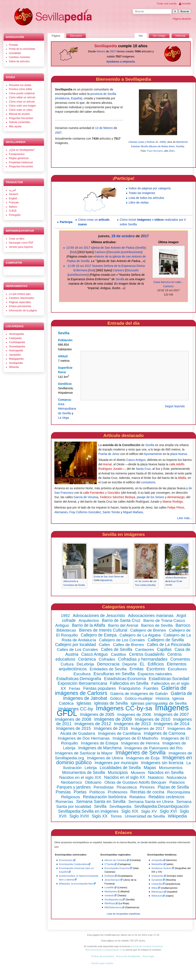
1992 (65, 616)
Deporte (130, 664)
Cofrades (107, 659)
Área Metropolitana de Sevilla (67, 409)
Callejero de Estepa (99, 635)
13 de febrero (104, 128)
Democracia (108, 664)
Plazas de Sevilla (173, 787)
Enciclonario (66, 860)
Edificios (156, 664)
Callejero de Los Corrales (122, 640)
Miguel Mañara (133, 512)
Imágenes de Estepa (100, 743)
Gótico (116, 698)
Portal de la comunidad (22, 49)
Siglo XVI (168, 811)
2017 (145, 236)
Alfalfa (182, 478)
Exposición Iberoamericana (82, 683)
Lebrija (91, 768)
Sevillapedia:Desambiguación (162, 806)
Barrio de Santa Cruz (121, 620)
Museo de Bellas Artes (162, 146)
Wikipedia (177, 816)
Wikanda (14, 367)
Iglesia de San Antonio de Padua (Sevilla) (119, 248)
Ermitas (137, 669)
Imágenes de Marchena (100, 748)
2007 (113, 51)
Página (56, 36)
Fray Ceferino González (85, 512)
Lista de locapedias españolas (123, 914)
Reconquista (178, 792)
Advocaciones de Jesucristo (99, 615)
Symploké (157, 880)
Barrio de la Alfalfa (89, 625)
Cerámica (87, 659)
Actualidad (15, 53)
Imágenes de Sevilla (141, 753)
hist (73, 252)
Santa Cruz (143, 469)
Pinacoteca (127, 787)
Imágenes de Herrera (140, 743)
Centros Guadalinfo (147, 654)
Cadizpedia (15, 338)
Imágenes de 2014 (172, 724)
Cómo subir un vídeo (21, 110)
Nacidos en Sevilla (166, 772)
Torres (116, 816)
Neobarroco (71, 782)
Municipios (118, 772)
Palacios (177, 782)
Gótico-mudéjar (139, 698)
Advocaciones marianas (151, 615)
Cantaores (145, 649)
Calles (104, 645)
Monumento (70, 581)
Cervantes (68, 585)
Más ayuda (15, 126)
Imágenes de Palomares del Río (154, 748)
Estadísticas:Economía (125, 679)
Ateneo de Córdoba (115, 860)
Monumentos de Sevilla (83, 772)
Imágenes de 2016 (111, 728)
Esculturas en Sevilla (114, 674)
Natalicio (156, 777)
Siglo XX (100, 816)
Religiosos (71, 797)
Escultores (177, 669)
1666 (162, 142)
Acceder (186, 4)
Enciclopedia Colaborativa (73, 864)
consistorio (148, 482)
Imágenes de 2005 (97, 714)
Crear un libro (17, 239)
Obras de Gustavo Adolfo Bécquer (135, 782)
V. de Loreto (142, 581)
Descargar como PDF (21, 243)
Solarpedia (157, 876)
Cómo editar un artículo (22, 97)
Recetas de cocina (147, 792)
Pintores (147, 787)
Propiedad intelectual (21, 162)
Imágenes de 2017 (148, 728)
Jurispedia (157, 860)
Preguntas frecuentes (21, 118)
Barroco (183, 625)
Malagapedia (16, 359)
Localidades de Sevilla (120, 768)
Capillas (164, 649)
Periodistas (104, 787)
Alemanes (61, 512)
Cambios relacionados (22, 298)
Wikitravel (157, 896)
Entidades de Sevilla (108, 669)
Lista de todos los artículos (146, 198)
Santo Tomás (111, 512)
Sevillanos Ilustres (161, 868)
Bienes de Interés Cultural (103, 630)
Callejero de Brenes (148, 630)
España (76, 98)
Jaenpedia (15, 355)
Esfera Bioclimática (176, 578)
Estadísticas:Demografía (79, 679)
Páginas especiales (20, 302)
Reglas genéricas (19, 158)
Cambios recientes (19, 57)
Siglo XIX (130, 811)
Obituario (93, 782)
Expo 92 (175, 581)
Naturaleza (177, 777)
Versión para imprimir (21, 247)
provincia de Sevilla (103, 94)
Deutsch (14, 194)
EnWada (109, 876)
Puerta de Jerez (109, 454)
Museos (138, 773)
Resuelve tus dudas (20, 85)
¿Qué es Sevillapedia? (22, 150)
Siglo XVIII (79, 816)
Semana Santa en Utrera (151, 802)
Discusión (114, 252)
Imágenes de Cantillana (119, 733)
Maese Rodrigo (173, 502)
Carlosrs (100, 252)
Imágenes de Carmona (164, 733)
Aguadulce (106, 580)
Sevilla (180, 146)
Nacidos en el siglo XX (125, 777)
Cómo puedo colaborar (22, 93)
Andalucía (63, 98)
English (13, 198)
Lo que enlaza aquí (20, 294)
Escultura (82, 674)
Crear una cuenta (167, 4)
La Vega (63, 418)
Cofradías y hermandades (143, 659)
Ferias (75, 688)
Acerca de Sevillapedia (128, 956)
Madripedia (111, 891)
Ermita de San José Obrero (107, 577)
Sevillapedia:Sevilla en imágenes (88, 811)
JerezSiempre (112, 880)
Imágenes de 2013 (132, 724)
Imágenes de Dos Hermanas (84, 738)
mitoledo (109, 895)
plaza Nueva (179, 454)
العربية (12, 190)
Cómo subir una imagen (22, 106)
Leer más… (185, 518)
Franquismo (130, 688)
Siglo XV (149, 811)
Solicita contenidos (20, 122)
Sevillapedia (120, 806)
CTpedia (109, 864)
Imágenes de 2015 (73, 728)
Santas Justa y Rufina (142, 142)
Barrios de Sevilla (157, 625)
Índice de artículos (19, 61)
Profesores (118, 792)
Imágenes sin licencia (162, 763)
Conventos (180, 659)
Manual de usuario (19, 114)
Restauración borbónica (105, 797)
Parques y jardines (74, 787)
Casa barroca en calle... (168, 282)
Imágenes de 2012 (93, 724)
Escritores (156, 669)
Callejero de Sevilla (166, 640)
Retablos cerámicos (166, 797)
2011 (172, 151)
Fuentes (151, 688)
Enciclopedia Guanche (117, 868)
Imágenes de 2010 (153, 719)
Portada (13, 45)
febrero (101, 51)
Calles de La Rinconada (169, 645)
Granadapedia (17, 347)
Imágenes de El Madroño (135, 738)
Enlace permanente (20, 306)
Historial (180, 36)
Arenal (107, 464)
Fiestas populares (100, 688)
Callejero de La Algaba (140, 635)
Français (14, 202)
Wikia (154, 888)
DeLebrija (85, 664)
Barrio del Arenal (123, 625)
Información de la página (23, 310)
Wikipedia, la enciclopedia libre (76, 884)
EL (142, 664)
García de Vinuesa (86, 497)
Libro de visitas (139, 202)
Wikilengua (157, 892)
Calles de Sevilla (117, 649)
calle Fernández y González (102, 493)
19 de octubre (123, 236)
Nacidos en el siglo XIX (80, 777)
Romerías (64, 802)
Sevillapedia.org (113, 899)
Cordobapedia (17, 342)
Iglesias (84, 703)
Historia (163, 698)
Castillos (118, 654)
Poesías (63, 792)
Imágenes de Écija (143, 758)
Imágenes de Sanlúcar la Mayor (84, 753)
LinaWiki (109, 887)
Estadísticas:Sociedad (169, 679)
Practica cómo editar (20, 89)
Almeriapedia (16, 334)
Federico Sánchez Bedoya (118, 497)
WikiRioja (110, 903)
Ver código (159, 36)
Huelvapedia (16, 351)
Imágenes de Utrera (105, 758)
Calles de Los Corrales (78, 649)
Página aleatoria (182, 19)
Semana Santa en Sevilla (101, 801)
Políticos (97, 792)
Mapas (150, 768)
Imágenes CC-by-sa (124, 708)
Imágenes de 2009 (113, 719)
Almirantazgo (176, 497)
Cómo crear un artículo (22, 102)
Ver (141, 36)
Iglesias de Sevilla (111, 703)
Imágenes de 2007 (171, 714)
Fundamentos (17, 154)
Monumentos (171, 768)
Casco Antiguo (136, 460)
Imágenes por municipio (116, 763)
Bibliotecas (66, 630)
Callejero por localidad (76, 645)
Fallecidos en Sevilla (129, 683)
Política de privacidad (102, 956)
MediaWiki (157, 864)
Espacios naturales (155, 674)
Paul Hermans (155, 151)
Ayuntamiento (153, 454)
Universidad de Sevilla (145, 816)
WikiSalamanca (113, 907)
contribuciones (132, 252)
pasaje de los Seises (150, 497)
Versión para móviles (102, 963)
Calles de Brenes (128, 645)
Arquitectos (89, 620)
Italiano (13, 207)
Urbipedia (157, 884)
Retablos (137, 797)
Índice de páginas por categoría (150, 188)
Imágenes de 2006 (134, 715)
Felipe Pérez (176, 507)
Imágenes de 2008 (73, 719)
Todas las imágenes (142, 193)
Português (15, 215)
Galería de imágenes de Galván (139, 694)
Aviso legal (148, 956)
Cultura (67, 664)
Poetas (80, 792)
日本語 (13, 211)
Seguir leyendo (175, 406)
